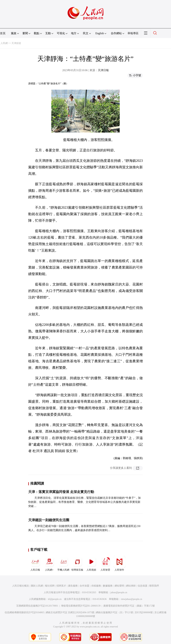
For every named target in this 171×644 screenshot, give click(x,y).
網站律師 (131, 586)
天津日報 (103, 70)
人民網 (4, 43)
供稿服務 (96, 586)
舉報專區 (133, 33)
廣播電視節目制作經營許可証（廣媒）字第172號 (129, 606)
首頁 (3, 33)
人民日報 (35, 563)
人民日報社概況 (21, 586)
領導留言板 (77, 563)
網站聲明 (119, 586)
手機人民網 (63, 563)
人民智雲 (105, 563)
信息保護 (142, 586)
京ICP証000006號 (144, 612)
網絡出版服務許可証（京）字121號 (114, 612)
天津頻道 (16, 43)
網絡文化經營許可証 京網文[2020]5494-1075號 (70, 612)
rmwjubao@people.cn (131, 599)
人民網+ (49, 563)
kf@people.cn (55, 599)
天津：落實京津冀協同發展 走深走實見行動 (61, 492)
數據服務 (108, 586)
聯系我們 (154, 586)
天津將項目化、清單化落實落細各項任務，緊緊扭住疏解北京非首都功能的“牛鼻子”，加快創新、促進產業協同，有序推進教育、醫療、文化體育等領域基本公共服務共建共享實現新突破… (84, 502)
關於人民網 (37, 586)
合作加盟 (84, 586)
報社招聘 (50, 586)
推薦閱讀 (37, 483)
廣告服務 (73, 586)
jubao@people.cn (119, 592)
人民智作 (119, 563)
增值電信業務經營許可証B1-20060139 (81, 606)
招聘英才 (61, 586)
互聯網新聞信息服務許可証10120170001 (37, 606)
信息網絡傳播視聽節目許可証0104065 (24, 612)
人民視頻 (91, 563)
